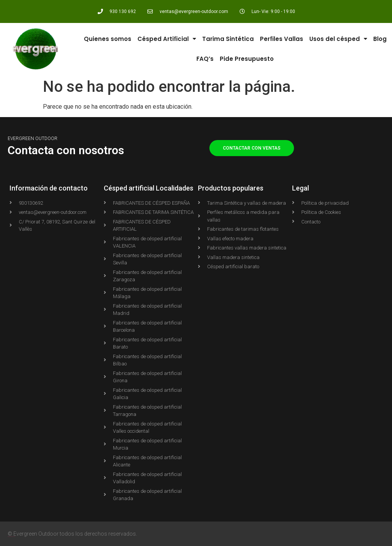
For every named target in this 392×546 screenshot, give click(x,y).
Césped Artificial (167, 39)
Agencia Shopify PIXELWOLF (11, 537)
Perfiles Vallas (282, 39)
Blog (380, 39)
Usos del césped (338, 39)
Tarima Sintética (228, 39)
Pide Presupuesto (247, 59)
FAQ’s (205, 59)
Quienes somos (108, 39)
